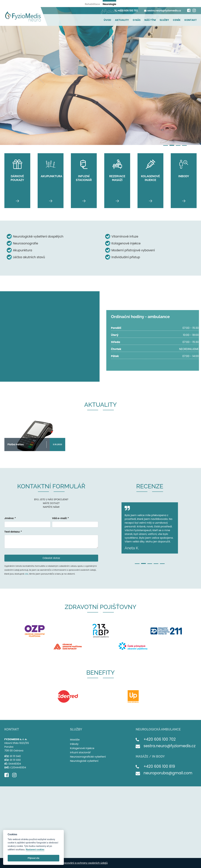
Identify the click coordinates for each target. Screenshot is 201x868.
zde (26, 574)
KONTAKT (191, 20)
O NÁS (137, 20)
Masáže (75, 740)
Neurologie (109, 4)
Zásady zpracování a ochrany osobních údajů (79, 863)
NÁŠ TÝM (150, 20)
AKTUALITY (122, 20)
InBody (74, 744)
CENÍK (177, 20)
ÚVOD (107, 20)
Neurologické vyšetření (84, 761)
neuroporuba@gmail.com (168, 773)
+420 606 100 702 (126, 11)
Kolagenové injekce (82, 748)
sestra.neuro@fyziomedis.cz (163, 11)
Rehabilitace (92, 4)
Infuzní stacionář (80, 752)
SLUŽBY (164, 20)
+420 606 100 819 (159, 766)
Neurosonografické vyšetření (88, 757)
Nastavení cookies (35, 850)
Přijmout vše (34, 858)
